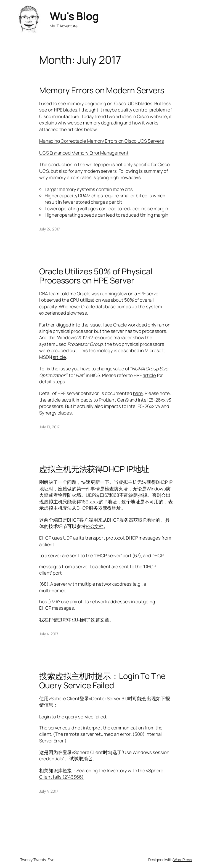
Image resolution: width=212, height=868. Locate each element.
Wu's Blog (74, 16)
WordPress (183, 860)
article (59, 357)
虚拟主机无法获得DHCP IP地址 (94, 469)
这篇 (95, 620)
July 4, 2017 (49, 634)
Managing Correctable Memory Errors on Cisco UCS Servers (102, 141)
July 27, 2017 (50, 229)
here (138, 393)
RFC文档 (95, 526)
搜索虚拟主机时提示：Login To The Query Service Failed (102, 681)
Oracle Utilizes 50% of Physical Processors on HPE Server (96, 276)
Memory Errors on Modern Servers (102, 90)
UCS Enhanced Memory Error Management (84, 153)
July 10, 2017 (49, 427)
